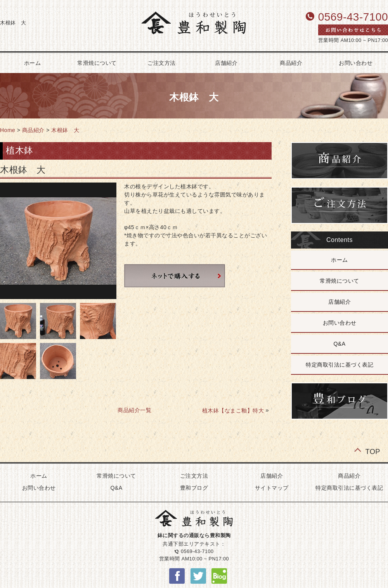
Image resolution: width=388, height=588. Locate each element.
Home (8, 130)
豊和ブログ (194, 488)
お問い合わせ (340, 323)
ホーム (339, 260)
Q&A (339, 344)
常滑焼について (97, 63)
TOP (373, 451)
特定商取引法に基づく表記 (339, 365)
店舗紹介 (226, 63)
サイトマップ (272, 488)
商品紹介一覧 (134, 410)
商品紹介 (291, 63)
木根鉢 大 (65, 130)
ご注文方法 (162, 63)
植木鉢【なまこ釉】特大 (233, 411)
